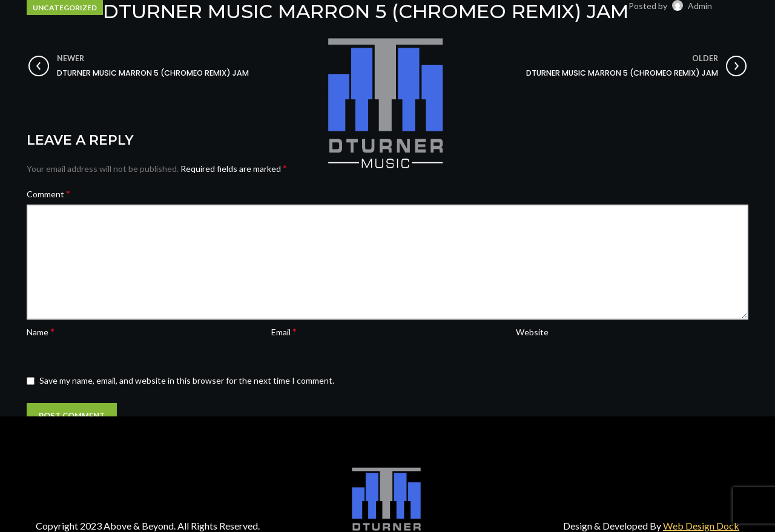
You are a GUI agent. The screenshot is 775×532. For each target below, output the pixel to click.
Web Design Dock (701, 526)
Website (532, 332)
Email (284, 331)
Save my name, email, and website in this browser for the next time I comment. (187, 380)
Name (41, 331)
